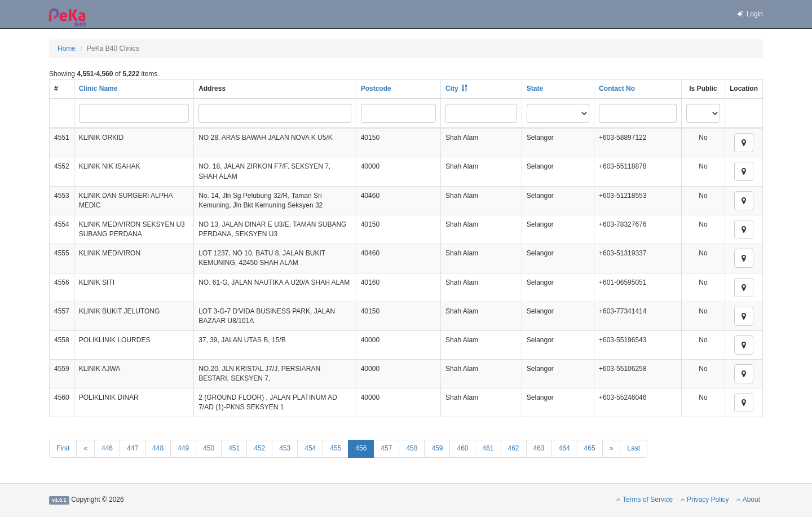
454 (310, 448)
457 (386, 448)
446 (107, 448)
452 (259, 448)
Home (67, 48)
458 (412, 448)
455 (336, 448)
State (535, 89)
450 (209, 448)
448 (158, 448)
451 (234, 448)
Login (749, 14)
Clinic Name (98, 89)
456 (361, 448)
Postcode (376, 89)
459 (437, 448)
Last (634, 448)
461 (488, 448)
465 (590, 448)
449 (183, 448)
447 (133, 448)
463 (539, 448)
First (63, 448)
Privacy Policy (705, 500)
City (452, 89)
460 (462, 448)
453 (285, 448)
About (748, 500)
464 (564, 448)
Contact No (617, 89)
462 (514, 448)
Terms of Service (645, 500)
